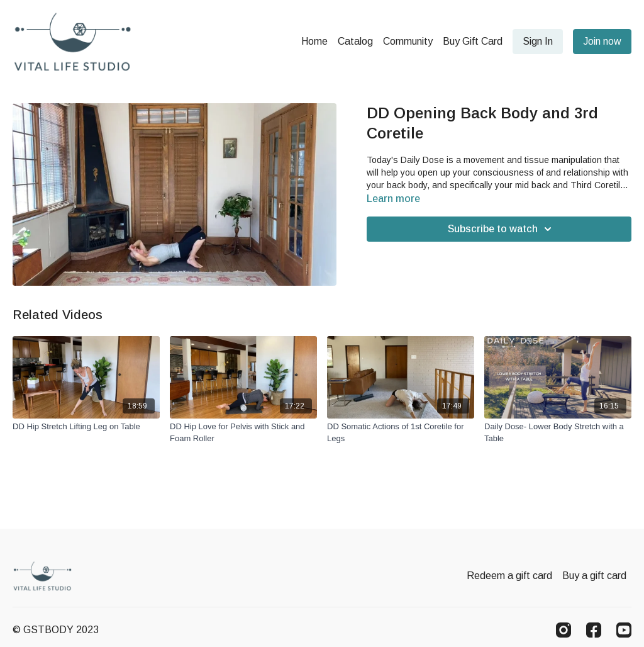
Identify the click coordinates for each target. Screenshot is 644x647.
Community (408, 41)
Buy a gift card (594, 576)
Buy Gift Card (473, 41)
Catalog (355, 41)
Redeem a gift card (509, 576)
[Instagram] (563, 630)
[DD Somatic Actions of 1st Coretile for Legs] (401, 433)
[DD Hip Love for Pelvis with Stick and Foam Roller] (243, 433)
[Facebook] (594, 630)
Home (314, 41)
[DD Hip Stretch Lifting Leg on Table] (86, 427)
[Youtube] (624, 630)
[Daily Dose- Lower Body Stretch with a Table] (558, 433)
